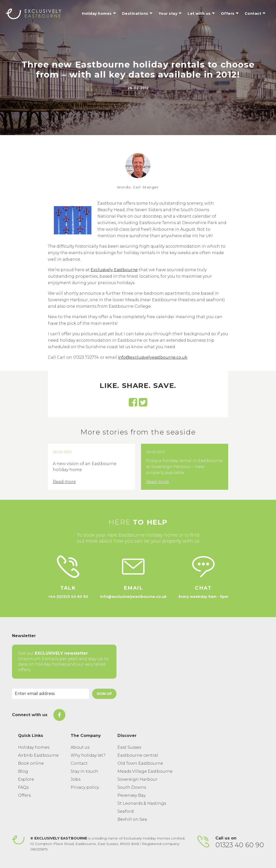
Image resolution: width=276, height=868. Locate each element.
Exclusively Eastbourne (114, 270)
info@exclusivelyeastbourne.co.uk (153, 357)
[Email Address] (51, 694)
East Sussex (129, 747)
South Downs (132, 787)
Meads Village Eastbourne (145, 771)
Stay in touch (84, 771)
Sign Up (104, 694)
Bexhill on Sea (132, 819)
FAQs (23, 787)
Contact (79, 763)
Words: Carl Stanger (138, 187)
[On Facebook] (59, 715)
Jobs (76, 779)
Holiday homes (34, 747)
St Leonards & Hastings (142, 803)
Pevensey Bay (131, 795)
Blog (23, 771)
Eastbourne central (138, 755)
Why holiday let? (88, 755)
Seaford (126, 811)
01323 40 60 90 (240, 845)
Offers (24, 795)
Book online (31, 763)
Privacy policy (85, 787)
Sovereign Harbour (137, 779)
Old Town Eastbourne (140, 763)
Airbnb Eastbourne (38, 755)
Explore (26, 779)
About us (80, 747)
